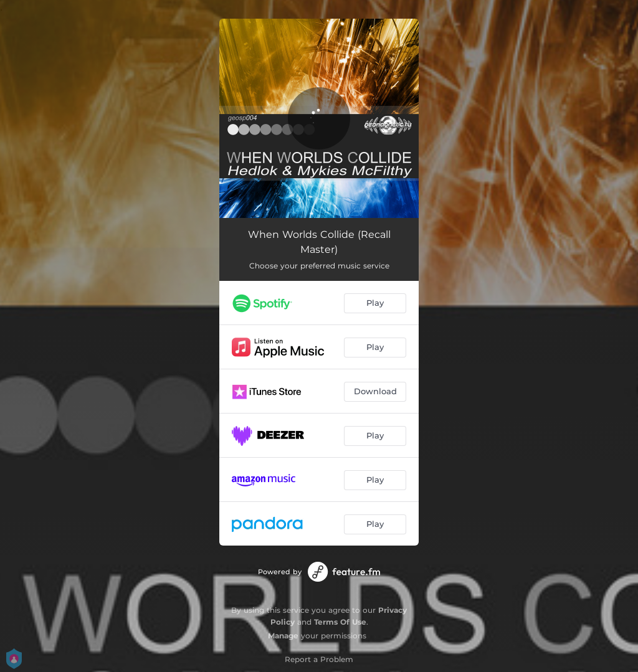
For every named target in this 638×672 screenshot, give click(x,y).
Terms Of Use (340, 622)
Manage (283, 636)
